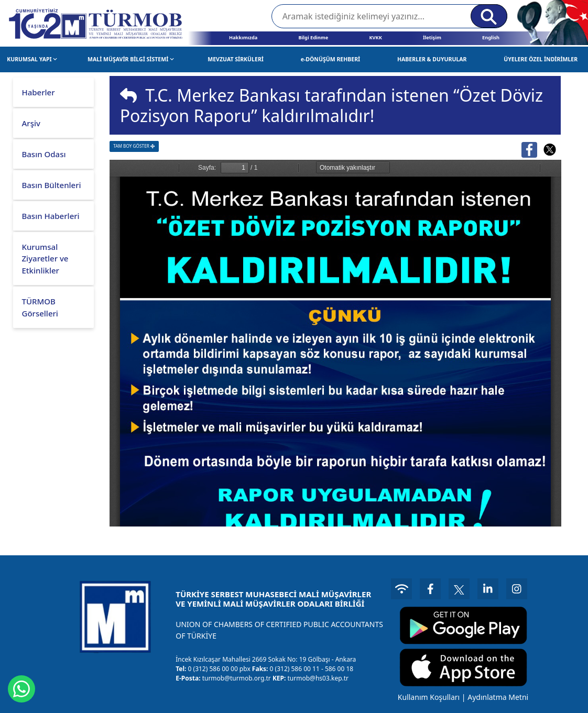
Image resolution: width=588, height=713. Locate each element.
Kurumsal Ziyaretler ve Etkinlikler (45, 259)
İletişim (432, 37)
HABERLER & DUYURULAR (432, 59)
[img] (128, 95)
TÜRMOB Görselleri (40, 307)
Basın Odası (43, 154)
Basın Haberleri (50, 216)
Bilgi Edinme (313, 37)
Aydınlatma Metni (498, 697)
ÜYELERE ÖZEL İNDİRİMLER (541, 59)
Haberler (38, 92)
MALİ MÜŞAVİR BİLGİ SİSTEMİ (131, 59)
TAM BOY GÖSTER (134, 146)
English (491, 37)
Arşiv (31, 123)
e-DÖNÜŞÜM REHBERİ (331, 59)
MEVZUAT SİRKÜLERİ (236, 59)
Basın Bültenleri (51, 185)
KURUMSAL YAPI (32, 59)
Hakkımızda (243, 37)
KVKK (375, 37)
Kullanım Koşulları (429, 697)
